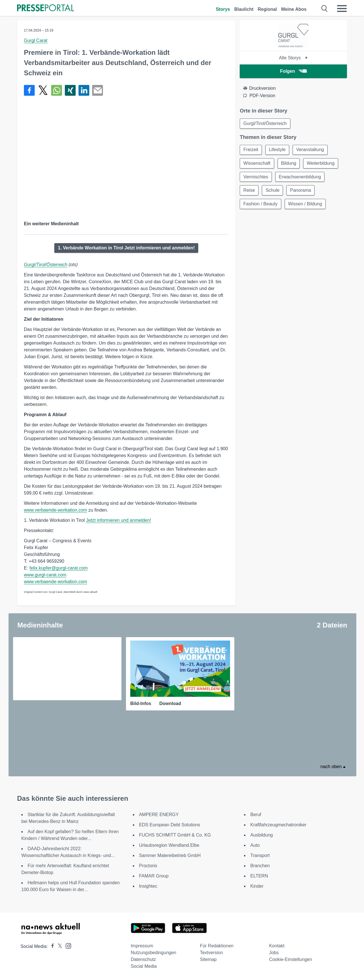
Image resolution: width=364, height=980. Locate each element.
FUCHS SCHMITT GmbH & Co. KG (175, 835)
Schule (273, 191)
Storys (223, 9)
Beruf (256, 815)
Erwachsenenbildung (300, 177)
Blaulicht (244, 9)
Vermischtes (256, 177)
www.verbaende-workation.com (55, 510)
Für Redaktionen (217, 946)
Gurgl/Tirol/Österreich (46, 265)
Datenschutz (143, 959)
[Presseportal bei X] (58, 946)
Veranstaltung (311, 150)
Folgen (293, 71)
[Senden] (98, 90)
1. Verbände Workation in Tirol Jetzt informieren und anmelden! (126, 248)
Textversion (211, 953)
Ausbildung (261, 835)
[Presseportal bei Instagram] (67, 945)
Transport (260, 855)
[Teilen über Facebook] (29, 90)
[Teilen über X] (43, 90)
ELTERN (259, 876)
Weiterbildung (321, 163)
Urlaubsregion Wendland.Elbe (169, 845)
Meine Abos (294, 9)
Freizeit (251, 150)
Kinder (257, 886)
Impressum (142, 946)
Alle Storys (293, 58)
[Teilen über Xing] (70, 90)
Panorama (301, 191)
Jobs (274, 953)
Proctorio (148, 866)
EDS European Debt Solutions (170, 825)
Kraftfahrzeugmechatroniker (278, 825)
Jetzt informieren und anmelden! (119, 520)
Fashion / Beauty (260, 204)
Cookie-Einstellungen (290, 959)
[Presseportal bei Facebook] (51, 946)
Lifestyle (278, 150)
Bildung (289, 163)
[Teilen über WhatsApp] (57, 90)
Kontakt (277, 946)
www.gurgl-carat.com (45, 575)
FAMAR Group (154, 876)
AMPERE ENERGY (159, 815)
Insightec (148, 886)
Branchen (260, 866)
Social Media (144, 966)
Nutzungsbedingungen (154, 953)
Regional (267, 9)
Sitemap (208, 959)
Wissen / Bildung (305, 204)
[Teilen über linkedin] (84, 90)
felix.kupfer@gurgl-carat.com (59, 568)
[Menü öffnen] (342, 9)
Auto (255, 845)
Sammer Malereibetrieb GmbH (170, 855)
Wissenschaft (257, 163)
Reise (249, 191)
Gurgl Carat (36, 40)
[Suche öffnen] (325, 9)
